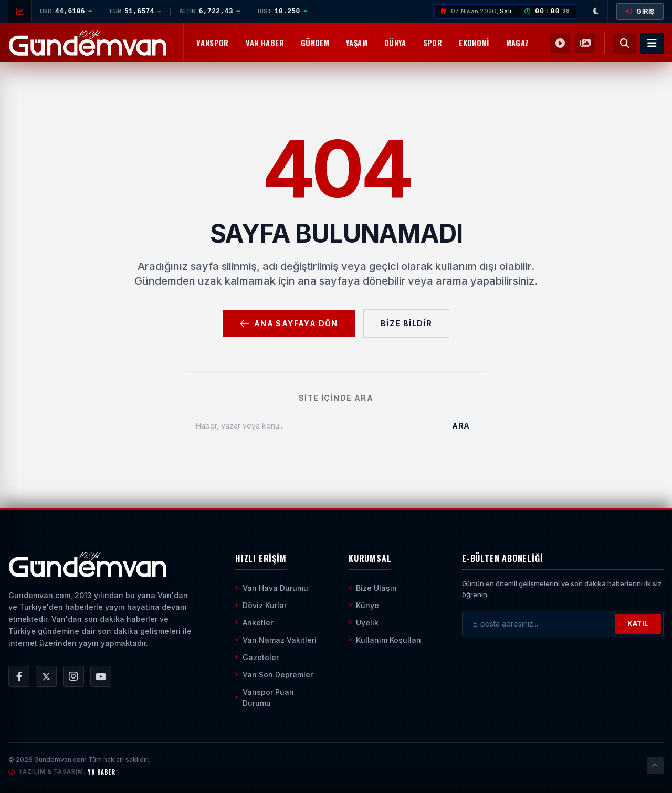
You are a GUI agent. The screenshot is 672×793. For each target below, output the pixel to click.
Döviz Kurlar (261, 605)
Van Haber (265, 43)
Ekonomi (474, 43)
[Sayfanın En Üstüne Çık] (655, 766)
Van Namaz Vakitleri (276, 640)
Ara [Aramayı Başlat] (461, 426)
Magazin (521, 43)
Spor (433, 43)
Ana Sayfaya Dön (289, 324)
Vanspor (213, 43)
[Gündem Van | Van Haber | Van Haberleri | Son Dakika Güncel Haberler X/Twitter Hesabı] (46, 676)
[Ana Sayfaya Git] (87, 565)
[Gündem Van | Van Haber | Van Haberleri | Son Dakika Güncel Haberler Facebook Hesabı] (19, 676)
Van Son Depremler (274, 675)
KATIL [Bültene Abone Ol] (638, 624)
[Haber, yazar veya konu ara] (310, 426)
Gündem (315, 43)
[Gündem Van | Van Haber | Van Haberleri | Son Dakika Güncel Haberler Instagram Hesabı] (73, 676)
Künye (364, 605)
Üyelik (364, 623)
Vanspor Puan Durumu (265, 697)
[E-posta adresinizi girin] (539, 624)
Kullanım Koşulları (385, 640)
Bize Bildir (406, 323)
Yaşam (357, 43)
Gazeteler (257, 657)
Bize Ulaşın (373, 588)
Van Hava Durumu (272, 588)
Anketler (254, 623)
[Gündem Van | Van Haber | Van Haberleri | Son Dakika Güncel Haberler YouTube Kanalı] (101, 676)
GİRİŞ (640, 11)
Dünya (395, 43)
